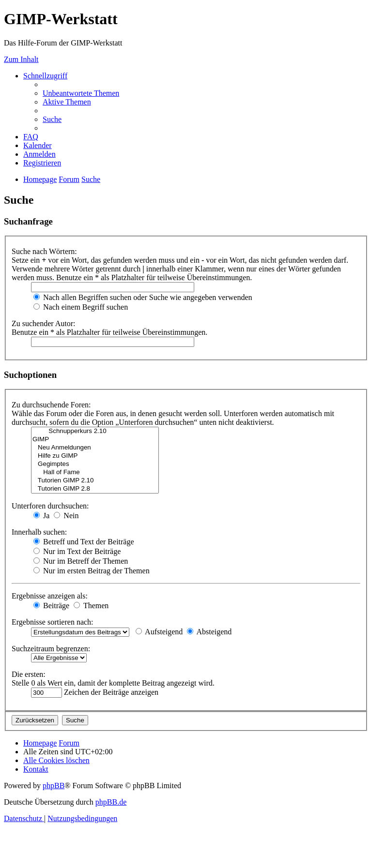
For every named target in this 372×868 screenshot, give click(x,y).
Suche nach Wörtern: (44, 251)
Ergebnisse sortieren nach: (53, 622)
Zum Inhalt (21, 59)
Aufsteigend (159, 632)
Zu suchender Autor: (44, 323)
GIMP (95, 440)
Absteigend (209, 632)
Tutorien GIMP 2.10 (95, 481)
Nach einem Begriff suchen (81, 307)
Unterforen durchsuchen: (50, 506)
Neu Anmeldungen (95, 448)
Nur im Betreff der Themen (81, 561)
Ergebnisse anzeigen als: (50, 596)
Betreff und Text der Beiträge (84, 542)
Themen (91, 606)
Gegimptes (95, 464)
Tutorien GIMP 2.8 (95, 489)
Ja (41, 516)
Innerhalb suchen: (39, 532)
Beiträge (51, 606)
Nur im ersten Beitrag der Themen (92, 571)
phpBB (54, 786)
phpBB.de (111, 802)
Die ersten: (29, 674)
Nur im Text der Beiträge (77, 551)
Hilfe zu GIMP (95, 456)
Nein (66, 516)
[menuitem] (81, 93)
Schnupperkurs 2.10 (95, 431)
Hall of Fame (95, 472)
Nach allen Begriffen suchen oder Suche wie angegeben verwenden (143, 297)
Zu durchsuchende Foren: (51, 405)
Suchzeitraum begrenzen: (51, 649)
